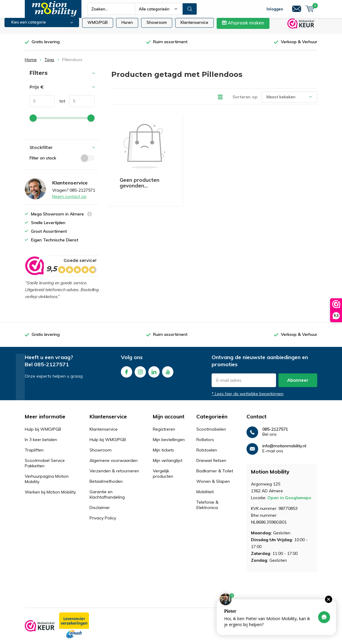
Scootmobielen (211, 434)
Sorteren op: (245, 101)
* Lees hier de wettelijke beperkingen (248, 398)
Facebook (127, 375)
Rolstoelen (207, 454)
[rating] (34, 270)
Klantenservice (194, 27)
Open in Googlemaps (289, 502)
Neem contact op (69, 201)
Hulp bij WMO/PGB (43, 434)
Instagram (140, 375)
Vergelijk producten (163, 478)
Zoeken (190, 9)
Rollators (205, 444)
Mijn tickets (163, 454)
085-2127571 (51, 369)
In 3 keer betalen (41, 444)
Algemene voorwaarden (114, 465)
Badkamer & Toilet (215, 475)
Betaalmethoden (106, 486)
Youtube (168, 375)
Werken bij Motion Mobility (50, 496)
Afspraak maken (243, 27)
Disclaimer (100, 512)
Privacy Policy (103, 522)
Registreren (164, 434)
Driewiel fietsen (211, 465)
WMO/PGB (98, 27)
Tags (49, 64)
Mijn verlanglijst (168, 465)
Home (31, 64)
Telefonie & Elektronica (207, 509)
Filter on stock (62, 162)
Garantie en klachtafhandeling (107, 499)
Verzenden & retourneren (114, 475)
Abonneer (298, 385)
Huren (127, 27)
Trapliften (34, 454)
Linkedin (154, 375)
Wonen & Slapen (213, 486)
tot (60, 105)
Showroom (157, 27)
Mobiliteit (205, 496)
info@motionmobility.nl (284, 450)
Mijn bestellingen (169, 444)
